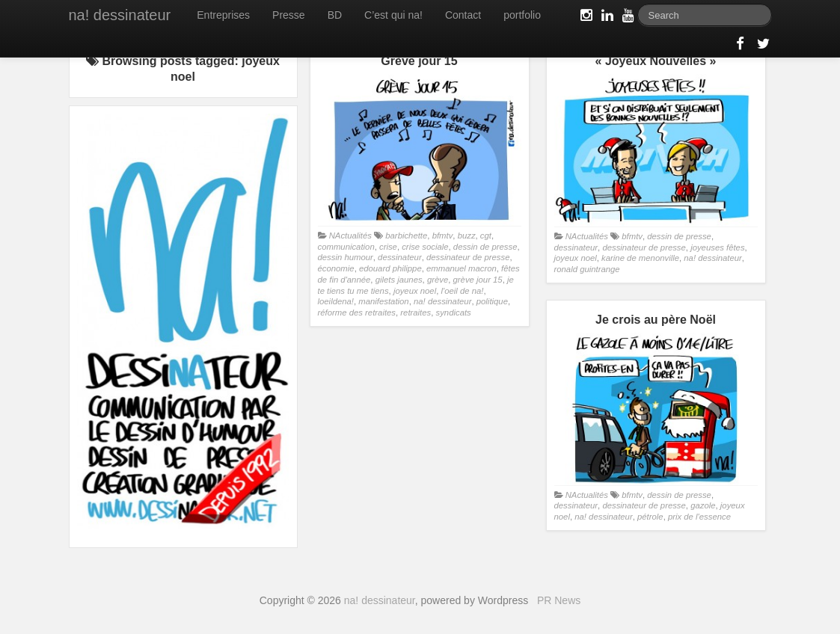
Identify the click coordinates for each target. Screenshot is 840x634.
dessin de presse (485, 247)
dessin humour (346, 257)
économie (336, 268)
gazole (703, 505)
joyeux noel (415, 291)
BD (335, 15)
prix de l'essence (699, 517)
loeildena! (336, 301)
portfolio (522, 15)
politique (492, 301)
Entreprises (223, 15)
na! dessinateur (120, 15)
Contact (463, 15)
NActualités (350, 236)
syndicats (454, 313)
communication (346, 247)
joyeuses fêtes (717, 247)
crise (388, 247)
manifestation (383, 301)
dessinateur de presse (468, 257)
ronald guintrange (587, 269)
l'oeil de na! (462, 291)
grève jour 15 (478, 280)
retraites (416, 313)
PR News (559, 600)
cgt (486, 236)
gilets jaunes (399, 280)
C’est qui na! (393, 15)
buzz (467, 236)
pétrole (650, 517)
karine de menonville (640, 258)
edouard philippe (390, 268)
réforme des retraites (357, 313)
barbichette (406, 236)
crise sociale (425, 247)
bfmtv (443, 236)
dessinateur (400, 257)
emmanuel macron (462, 268)
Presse (289, 15)
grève (438, 280)
